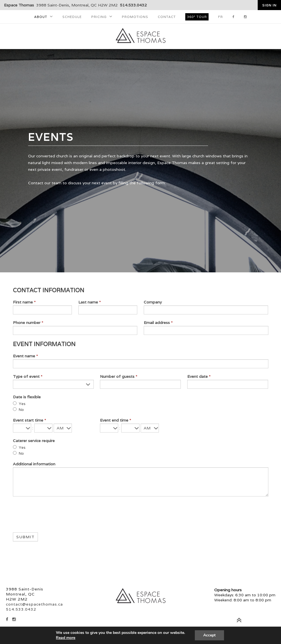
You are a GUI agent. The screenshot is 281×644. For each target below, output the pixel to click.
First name (24, 302)
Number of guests (119, 376)
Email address (158, 323)
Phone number (28, 323)
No (18, 410)
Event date (199, 376)
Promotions (135, 17)
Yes (19, 404)
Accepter (229, 635)
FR (221, 17)
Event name (25, 356)
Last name (90, 302)
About (41, 17)
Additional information (34, 464)
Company (153, 302)
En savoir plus (47, 638)
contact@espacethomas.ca (34, 604)
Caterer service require (34, 441)
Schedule (72, 17)
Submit (25, 537)
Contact (167, 17)
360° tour (197, 17)
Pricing (99, 17)
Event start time (29, 420)
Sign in (269, 5)
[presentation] (56, 513)
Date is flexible (27, 397)
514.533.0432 (133, 5)
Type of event (28, 376)
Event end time (116, 420)
